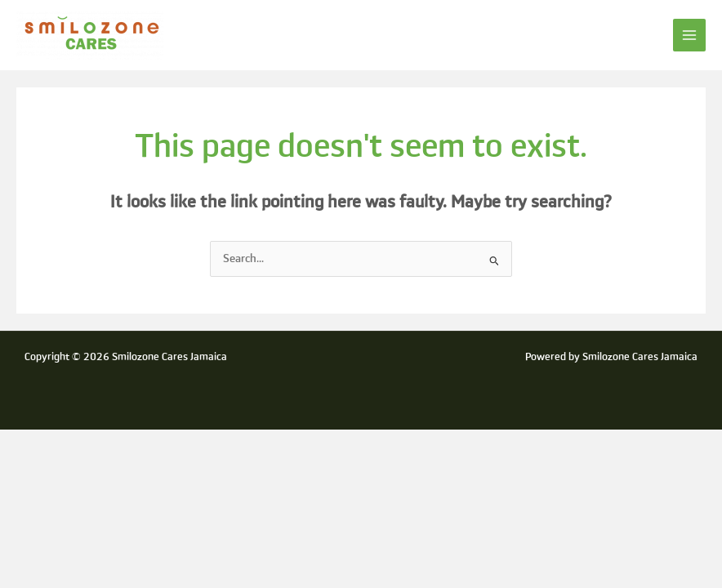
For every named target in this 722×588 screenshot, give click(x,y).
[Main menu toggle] (690, 36)
